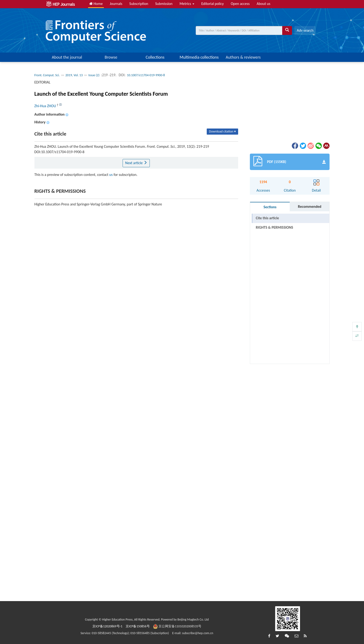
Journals (116, 4)
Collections (155, 57)
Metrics (187, 4)
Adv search (305, 30)
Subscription (139, 4)
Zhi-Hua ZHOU (46, 106)
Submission (164, 4)
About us (263, 4)
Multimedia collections (199, 57)
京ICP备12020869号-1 (107, 626)
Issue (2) (94, 75)
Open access (240, 4)
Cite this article (267, 218)
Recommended (310, 206)
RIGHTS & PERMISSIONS (274, 227)
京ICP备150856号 (138, 626)
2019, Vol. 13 (74, 75)
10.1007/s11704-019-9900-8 (146, 75)
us (111, 175)
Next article (136, 163)
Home (96, 4)
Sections (270, 207)
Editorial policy (213, 4)
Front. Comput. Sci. (47, 75)
